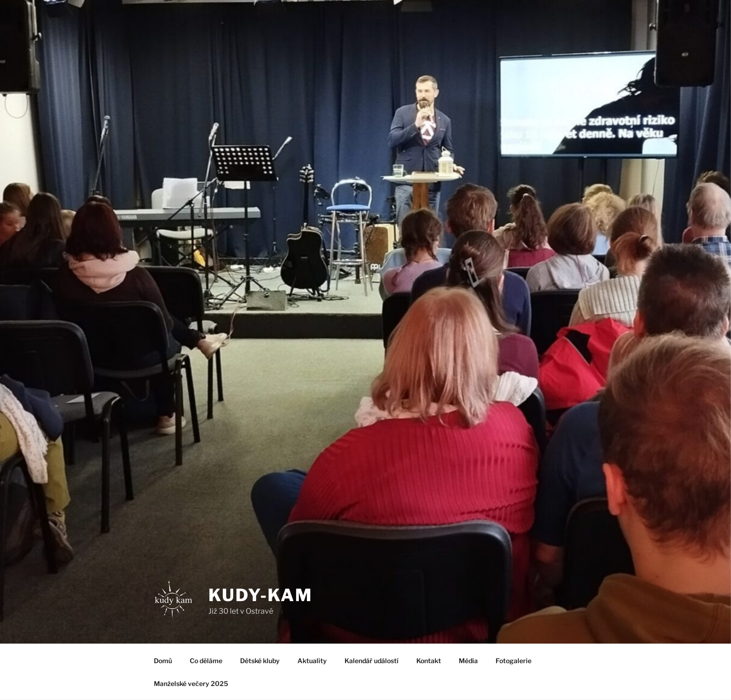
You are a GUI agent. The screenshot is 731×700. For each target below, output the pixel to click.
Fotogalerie (514, 661)
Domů (163, 661)
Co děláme (206, 661)
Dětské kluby (260, 661)
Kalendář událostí (372, 661)
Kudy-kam (261, 595)
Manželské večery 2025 (191, 683)
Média (468, 661)
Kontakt (429, 661)
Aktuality (312, 661)
